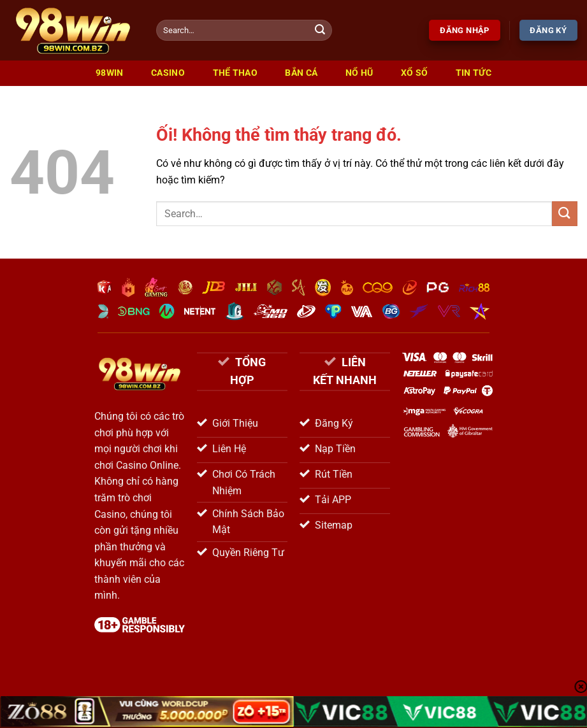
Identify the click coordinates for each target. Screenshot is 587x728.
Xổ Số (414, 73)
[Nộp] (320, 31)
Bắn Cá (301, 73)
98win (109, 73)
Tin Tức (474, 73)
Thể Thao (235, 73)
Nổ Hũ (359, 73)
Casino (168, 73)
